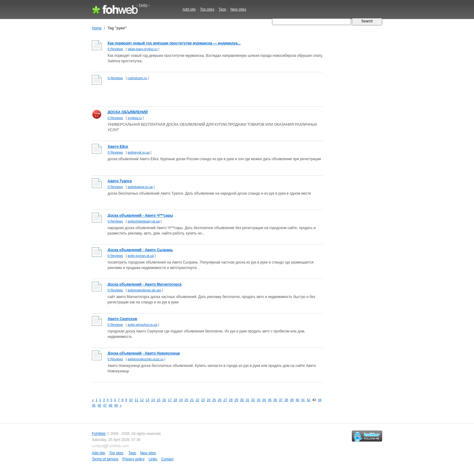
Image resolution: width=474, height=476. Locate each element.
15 (158, 400)
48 (110, 405)
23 (203, 400)
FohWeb (99, 434)
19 (181, 400)
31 (247, 400)
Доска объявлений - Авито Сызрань (140, 250)
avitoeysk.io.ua (139, 152)
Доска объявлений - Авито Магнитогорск (144, 284)
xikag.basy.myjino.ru (143, 49)
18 (175, 400)
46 (99, 405)
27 (225, 400)
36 (275, 400)
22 (197, 400)
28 (231, 400)
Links (153, 459)
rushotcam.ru (137, 78)
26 (220, 400)
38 (286, 400)
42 (309, 400)
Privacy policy (133, 459)
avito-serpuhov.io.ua (142, 325)
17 (170, 400)
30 (242, 400)
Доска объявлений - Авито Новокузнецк (144, 353)
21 (192, 400)
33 (258, 400)
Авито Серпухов (122, 319)
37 (281, 400)
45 (94, 405)
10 (131, 400)
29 (236, 400)
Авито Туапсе (120, 181)
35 (270, 400)
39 (292, 400)
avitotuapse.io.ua (140, 187)
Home (97, 28)
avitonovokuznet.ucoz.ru (146, 359)
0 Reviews (115, 49)
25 (214, 400)
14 (153, 400)
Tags (222, 9)
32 (253, 400)
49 (116, 405)
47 (105, 405)
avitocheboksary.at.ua (144, 221)
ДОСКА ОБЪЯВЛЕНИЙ (128, 112)
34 (264, 400)
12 (142, 400)
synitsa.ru (135, 118)
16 (164, 400)
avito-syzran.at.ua (141, 256)
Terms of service (105, 459)
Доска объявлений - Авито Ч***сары (140, 215)
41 (303, 400)
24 (209, 400)
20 (186, 400)
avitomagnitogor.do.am (144, 290)
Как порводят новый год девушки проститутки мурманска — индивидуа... (174, 43)
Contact (167, 459)
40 (297, 400)
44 (320, 400)
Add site (189, 9)
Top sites (207, 9)
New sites (238, 9)
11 (136, 400)
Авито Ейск (118, 147)
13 (148, 400)
